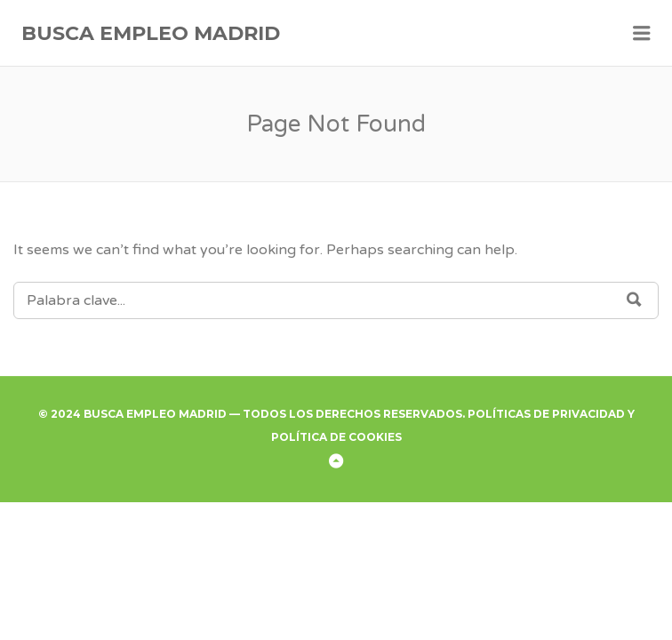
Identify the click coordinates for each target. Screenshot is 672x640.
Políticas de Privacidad (546, 414)
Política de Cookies (336, 437)
